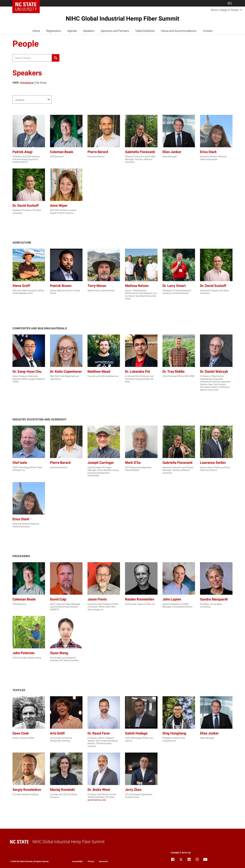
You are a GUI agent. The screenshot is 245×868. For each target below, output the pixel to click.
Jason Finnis (97, 599)
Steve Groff (21, 286)
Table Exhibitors (145, 31)
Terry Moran (97, 286)
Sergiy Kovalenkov (27, 790)
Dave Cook (21, 733)
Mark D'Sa (133, 463)
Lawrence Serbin (213, 463)
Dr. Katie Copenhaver (66, 372)
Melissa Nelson (137, 286)
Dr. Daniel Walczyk (214, 372)
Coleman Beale (62, 152)
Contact (208, 31)
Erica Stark (208, 152)
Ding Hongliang (174, 733)
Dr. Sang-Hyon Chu (27, 372)
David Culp (58, 599)
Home (36, 31)
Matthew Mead (99, 372)
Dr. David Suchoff (26, 206)
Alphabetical (27, 83)
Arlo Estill (57, 733)
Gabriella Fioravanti (140, 152)
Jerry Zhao (133, 790)
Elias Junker (172, 152)
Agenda (72, 31)
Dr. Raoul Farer (99, 733)
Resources (103, 861)
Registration (54, 31)
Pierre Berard (98, 152)
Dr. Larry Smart (174, 286)
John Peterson (24, 653)
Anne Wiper (59, 206)
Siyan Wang (59, 653)
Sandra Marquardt (214, 599)
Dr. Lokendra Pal (137, 372)
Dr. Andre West (99, 790)
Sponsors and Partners (115, 31)
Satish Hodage (136, 733)
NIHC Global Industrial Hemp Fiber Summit (122, 19)
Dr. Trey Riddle (174, 372)
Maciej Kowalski (62, 790)
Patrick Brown (61, 286)
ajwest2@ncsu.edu (97, 800)
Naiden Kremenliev (140, 599)
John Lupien (172, 599)
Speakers (89, 31)
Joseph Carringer (101, 463)
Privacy (91, 861)
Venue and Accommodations (179, 31)
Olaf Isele (20, 463)
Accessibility (77, 861)
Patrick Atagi (22, 152)
